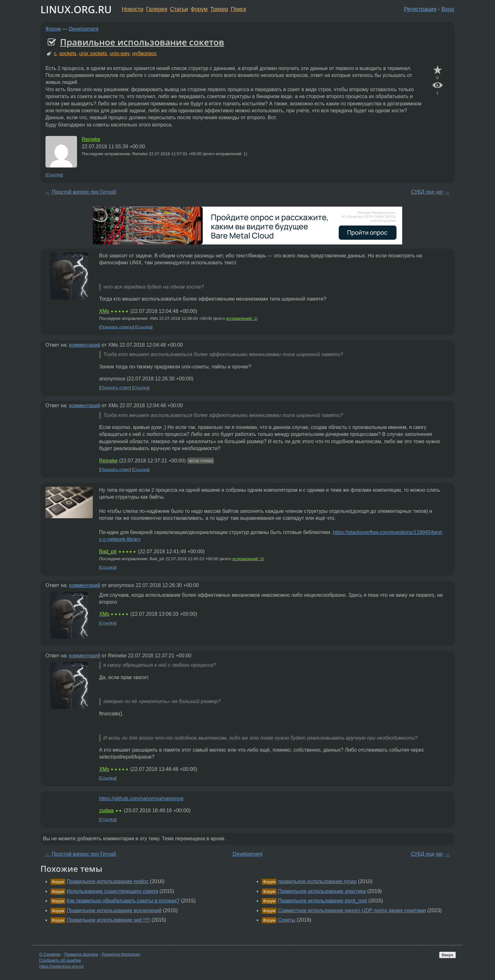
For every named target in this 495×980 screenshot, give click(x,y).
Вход (448, 9)
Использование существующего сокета (112, 891)
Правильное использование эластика (322, 891)
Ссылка (54, 175)
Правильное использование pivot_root (322, 901)
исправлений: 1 (241, 318)
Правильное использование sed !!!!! (108, 920)
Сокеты (286, 920)
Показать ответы (117, 327)
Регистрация (420, 9)
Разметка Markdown (121, 954)
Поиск (239, 9)
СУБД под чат (427, 192)
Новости (133, 9)
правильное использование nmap (317, 881)
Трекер (219, 9)
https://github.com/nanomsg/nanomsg (141, 798)
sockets (68, 53)
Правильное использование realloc (107, 881)
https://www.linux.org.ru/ (61, 966)
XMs (104, 311)
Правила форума (81, 954)
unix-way (120, 53)
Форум (199, 9)
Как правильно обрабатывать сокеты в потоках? (123, 901)
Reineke (91, 139)
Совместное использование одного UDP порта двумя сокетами (352, 910)
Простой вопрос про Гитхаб (84, 192)
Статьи (179, 9)
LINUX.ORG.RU (76, 9)
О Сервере (50, 954)
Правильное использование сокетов (142, 42)
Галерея (157, 9)
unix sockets (93, 53)
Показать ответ (115, 388)
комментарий (85, 345)
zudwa (106, 810)
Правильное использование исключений (114, 910)
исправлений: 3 (247, 559)
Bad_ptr (108, 552)
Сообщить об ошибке (60, 960)
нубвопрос (145, 53)
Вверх (447, 955)
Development (84, 29)
